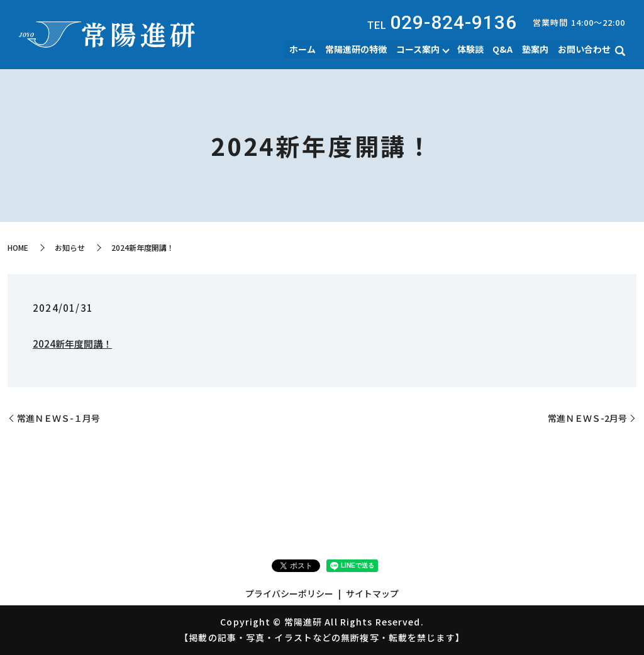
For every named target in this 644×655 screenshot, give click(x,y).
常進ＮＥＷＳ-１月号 (58, 418)
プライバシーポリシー (289, 593)
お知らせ (70, 247)
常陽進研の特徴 (358, 49)
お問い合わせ (584, 49)
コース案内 (419, 49)
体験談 (472, 49)
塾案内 (536, 49)
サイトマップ (372, 593)
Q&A (504, 49)
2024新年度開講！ (72, 344)
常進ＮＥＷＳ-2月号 (587, 418)
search (620, 51)
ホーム (305, 49)
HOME (18, 247)
